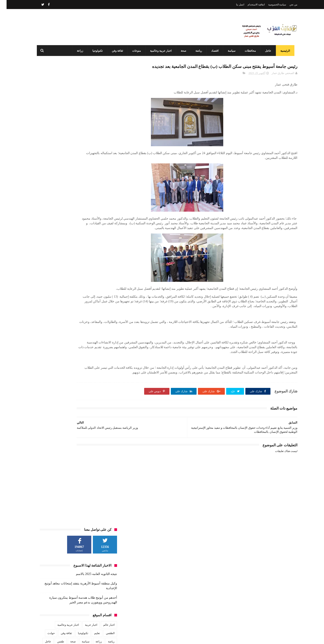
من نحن (287, 5)
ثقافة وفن (114, 51)
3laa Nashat (217, 637)
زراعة (76, 51)
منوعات (133, 51)
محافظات (247, 51)
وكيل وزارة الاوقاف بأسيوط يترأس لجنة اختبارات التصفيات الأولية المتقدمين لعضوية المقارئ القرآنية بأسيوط (151, 617)
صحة (180, 51)
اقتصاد (211, 51)
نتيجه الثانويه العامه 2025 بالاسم (90, 111)
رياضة (195, 51)
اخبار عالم (102, 162)
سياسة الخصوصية (271, 5)
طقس (54, 178)
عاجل (264, 51)
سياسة (228, 51)
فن (106, 187)
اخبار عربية (85, 162)
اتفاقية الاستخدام (250, 5)
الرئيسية (282, 51)
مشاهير (77, 187)
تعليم (90, 170)
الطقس (104, 170)
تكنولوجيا (94, 51)
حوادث (45, 170)
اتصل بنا (234, 5)
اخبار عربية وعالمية (157, 51)
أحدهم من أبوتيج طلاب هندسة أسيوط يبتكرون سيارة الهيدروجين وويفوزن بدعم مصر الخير (153, 587)
